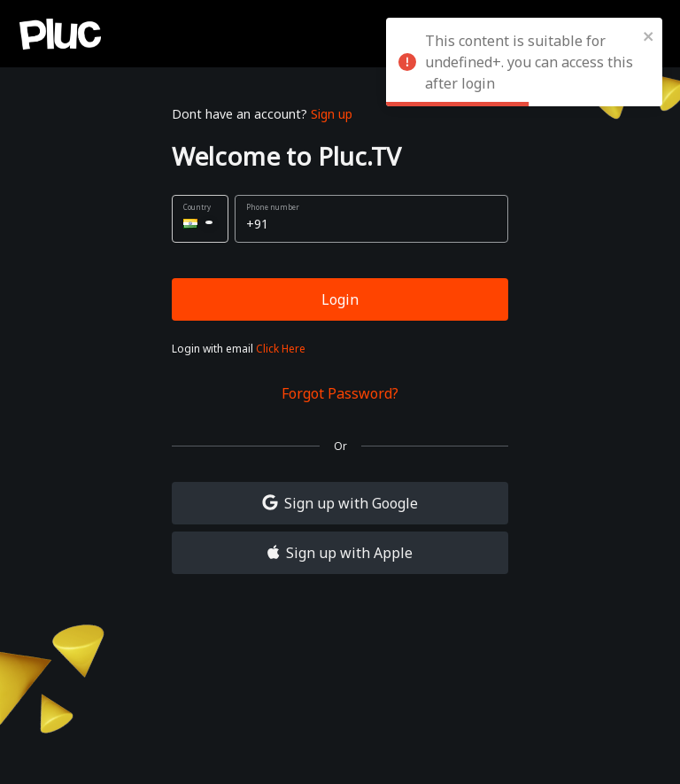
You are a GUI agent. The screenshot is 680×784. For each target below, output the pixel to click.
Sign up (332, 114)
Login (340, 299)
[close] (649, 35)
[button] (200, 219)
